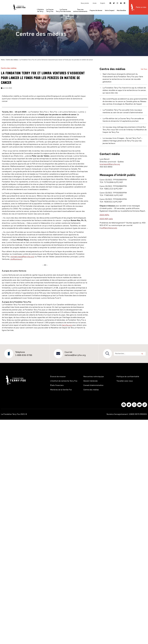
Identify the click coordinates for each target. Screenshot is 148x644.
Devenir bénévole (90, 381)
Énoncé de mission (58, 377)
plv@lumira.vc (16, 259)
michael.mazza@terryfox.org (22, 257)
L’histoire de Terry (40, 10)
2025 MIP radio (106, 219)
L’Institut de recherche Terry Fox (64, 381)
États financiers (57, 385)
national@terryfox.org (75, 355)
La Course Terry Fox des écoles (63, 10)
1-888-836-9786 (24, 355)
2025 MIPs (104, 215)
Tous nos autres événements (80, 10)
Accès (95, 3)
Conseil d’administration (93, 385)
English (103, 3)
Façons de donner (96, 10)
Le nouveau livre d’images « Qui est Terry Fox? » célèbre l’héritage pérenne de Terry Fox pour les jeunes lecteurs (122, 141)
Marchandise (121, 10)
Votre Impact (110, 10)
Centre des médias (12, 60)
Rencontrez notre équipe (94, 377)
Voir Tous (144, 69)
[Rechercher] (142, 354)
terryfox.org (67, 325)
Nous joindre (85, 3)
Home (3, 60)
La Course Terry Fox (50, 10)
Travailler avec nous (125, 381)
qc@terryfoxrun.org (109, 228)
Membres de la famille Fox (61, 390)
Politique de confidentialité (128, 377)
